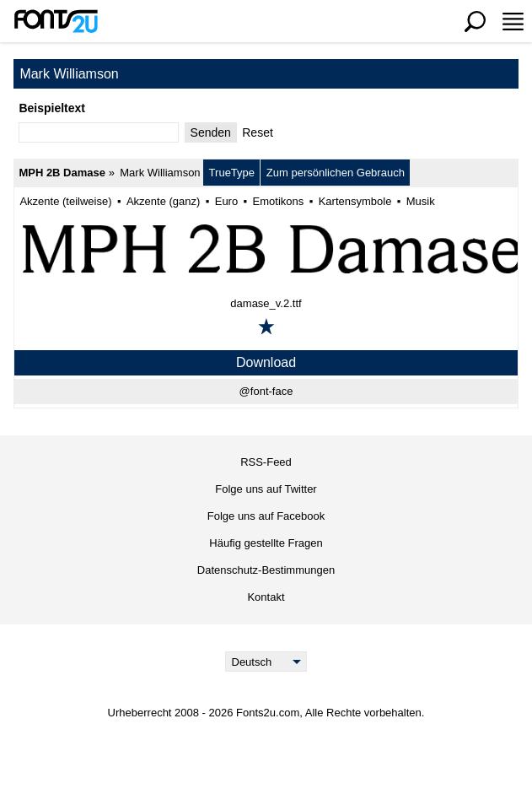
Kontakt (266, 597)
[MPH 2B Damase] (266, 248)
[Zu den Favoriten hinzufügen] (266, 327)
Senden (211, 132)
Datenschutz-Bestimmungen (266, 570)
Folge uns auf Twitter (266, 489)
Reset (258, 132)
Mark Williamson (160, 173)
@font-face (266, 391)
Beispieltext (52, 108)
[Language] (266, 662)
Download (266, 362)
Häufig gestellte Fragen (266, 543)
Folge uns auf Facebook (266, 516)
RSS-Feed (266, 462)
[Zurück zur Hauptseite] (56, 21)
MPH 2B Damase (62, 173)
